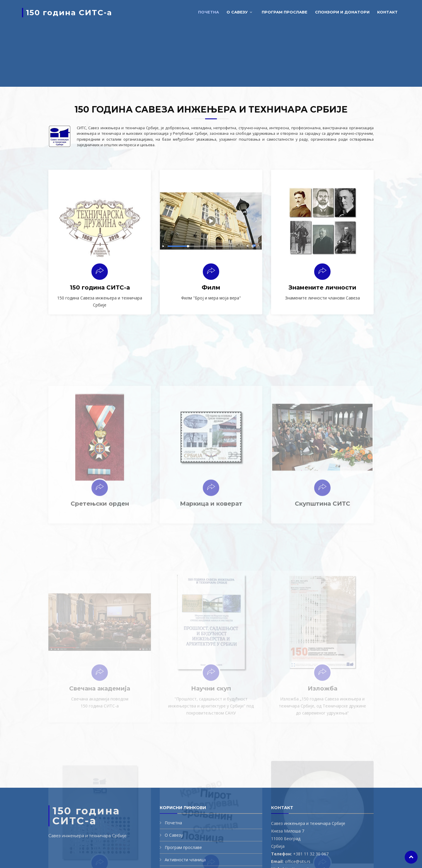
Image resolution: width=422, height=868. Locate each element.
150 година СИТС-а (69, 13)
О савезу (237, 12)
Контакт (387, 12)
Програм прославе (285, 12)
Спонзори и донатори (342, 12)
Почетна (209, 12)
